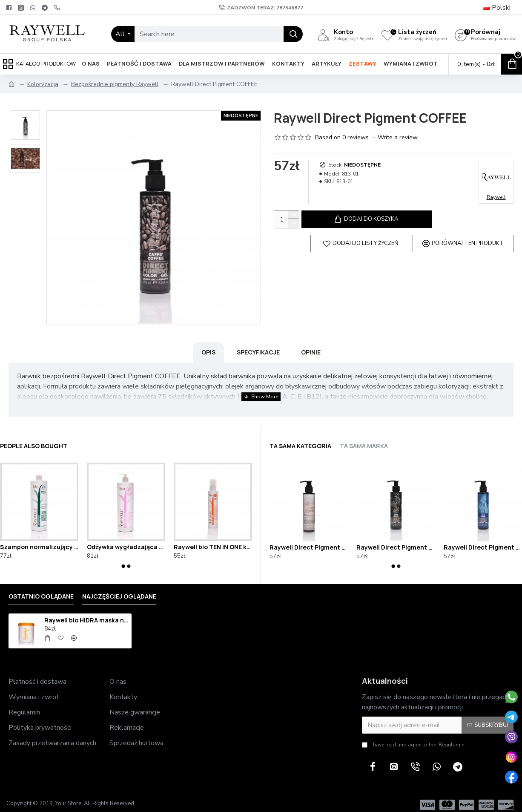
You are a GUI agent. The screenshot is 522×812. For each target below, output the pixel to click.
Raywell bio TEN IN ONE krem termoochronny (213, 540)
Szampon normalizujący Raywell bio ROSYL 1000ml (39, 540)
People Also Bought (34, 439)
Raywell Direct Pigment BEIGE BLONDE (309, 540)
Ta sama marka (364, 439)
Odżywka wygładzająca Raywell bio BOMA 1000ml (126, 540)
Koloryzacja (43, 84)
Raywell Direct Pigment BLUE (483, 540)
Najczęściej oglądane (119, 589)
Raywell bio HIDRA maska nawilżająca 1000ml (86, 613)
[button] (123, 559)
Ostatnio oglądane (41, 589)
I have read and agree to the (414, 737)
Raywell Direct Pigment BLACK (396, 540)
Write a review (398, 137)
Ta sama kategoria (300, 439)
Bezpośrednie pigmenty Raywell (115, 84)
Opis (208, 352)
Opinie (311, 352)
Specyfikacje (258, 352)
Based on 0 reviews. (343, 137)
